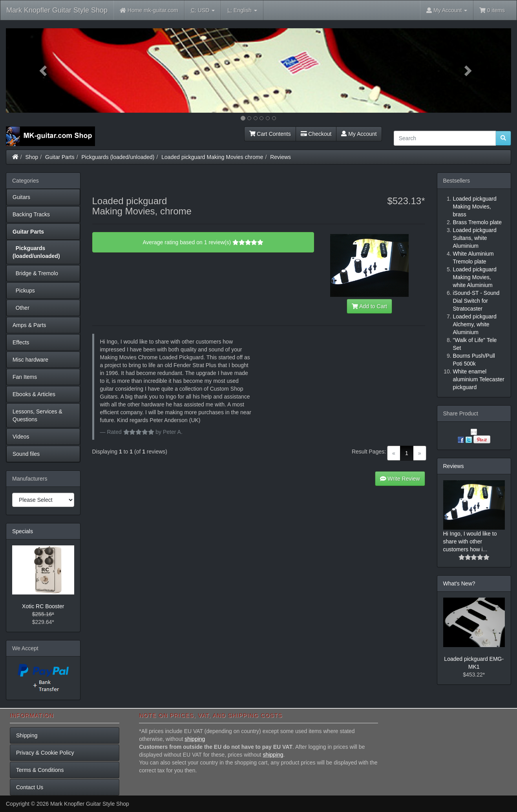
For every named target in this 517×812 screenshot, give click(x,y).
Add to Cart (369, 306)
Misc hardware (30, 360)
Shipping (27, 735)
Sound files (26, 454)
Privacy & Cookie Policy (45, 753)
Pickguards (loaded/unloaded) (118, 157)
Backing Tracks (31, 214)
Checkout (316, 134)
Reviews (280, 157)
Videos (21, 437)
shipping (195, 739)
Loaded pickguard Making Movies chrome (212, 157)
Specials (23, 531)
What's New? (459, 583)
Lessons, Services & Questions (37, 415)
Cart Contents (270, 134)
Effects (21, 342)
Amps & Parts (29, 325)
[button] (44, 70)
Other (21, 308)
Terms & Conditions (40, 770)
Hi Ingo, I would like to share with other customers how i (470, 541)
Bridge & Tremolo (35, 273)
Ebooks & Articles (34, 394)
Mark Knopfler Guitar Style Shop (57, 10)
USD (203, 10)
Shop (32, 157)
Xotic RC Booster (43, 606)
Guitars (21, 197)
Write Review (400, 479)
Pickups (24, 291)
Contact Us (30, 787)
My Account (359, 134)
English (242, 10)
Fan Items (25, 377)
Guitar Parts (60, 157)
